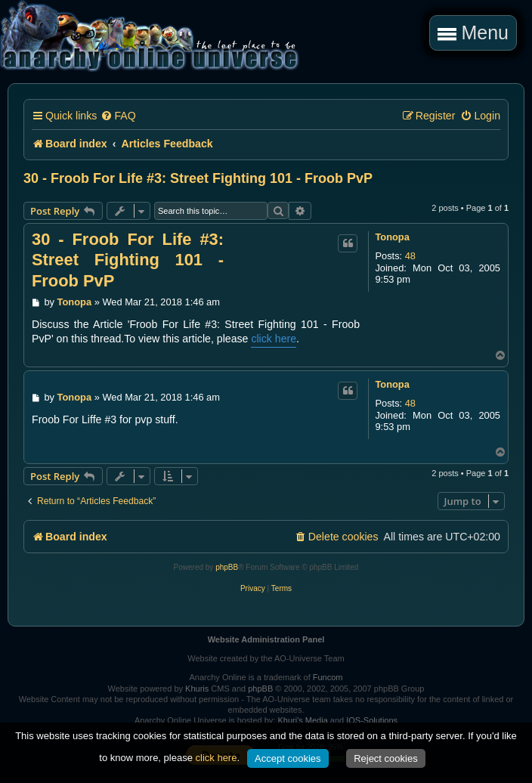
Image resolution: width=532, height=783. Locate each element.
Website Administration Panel (266, 639)
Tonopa (392, 237)
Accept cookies (288, 758)
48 (410, 256)
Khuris (197, 689)
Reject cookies (386, 758)
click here (274, 339)
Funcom (328, 677)
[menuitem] (118, 116)
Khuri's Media (302, 720)
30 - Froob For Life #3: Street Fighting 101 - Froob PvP (198, 178)
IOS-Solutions (372, 720)
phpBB (227, 567)
